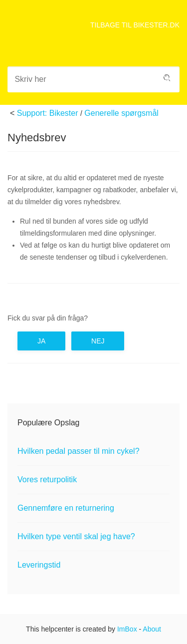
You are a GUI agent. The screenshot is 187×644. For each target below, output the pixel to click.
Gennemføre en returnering (66, 508)
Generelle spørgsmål (121, 113)
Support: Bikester (48, 113)
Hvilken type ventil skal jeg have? (76, 536)
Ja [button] (41, 341)
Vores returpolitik (47, 480)
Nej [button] (98, 341)
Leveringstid (39, 565)
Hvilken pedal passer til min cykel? (79, 451)
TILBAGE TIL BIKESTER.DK (135, 25)
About (152, 629)
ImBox (127, 629)
